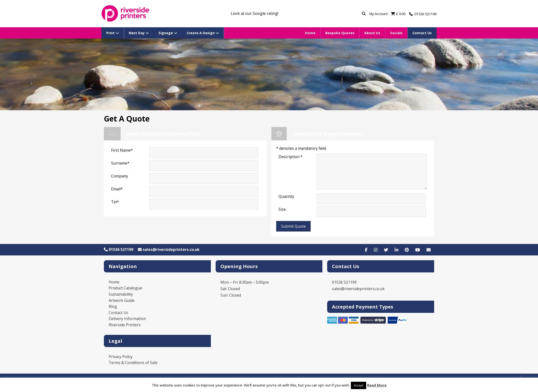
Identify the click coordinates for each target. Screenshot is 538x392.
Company (120, 176)
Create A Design (203, 33)
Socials (396, 33)
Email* (117, 189)
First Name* (122, 150)
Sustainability (121, 294)
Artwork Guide (122, 300)
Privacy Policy (121, 357)
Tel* (115, 202)
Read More (377, 385)
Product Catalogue (125, 288)
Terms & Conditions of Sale (133, 363)
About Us (372, 33)
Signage (168, 33)
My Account (379, 14)
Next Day (139, 33)
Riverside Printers (125, 325)
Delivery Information (127, 319)
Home (310, 33)
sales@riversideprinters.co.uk (169, 249)
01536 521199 (119, 249)
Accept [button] (359, 385)
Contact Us (422, 33)
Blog (113, 306)
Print (113, 33)
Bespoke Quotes (340, 33)
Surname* (120, 163)
